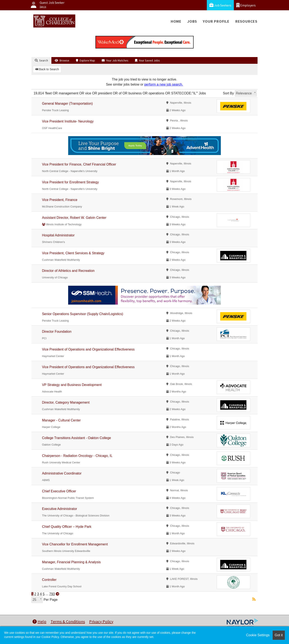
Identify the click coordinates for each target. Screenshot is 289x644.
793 (52, 594)
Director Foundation (57, 332)
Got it (279, 635)
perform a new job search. (164, 84)
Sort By (228, 93)
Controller (49, 580)
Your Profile (216, 21)
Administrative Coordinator (62, 473)
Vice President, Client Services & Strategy (73, 253)
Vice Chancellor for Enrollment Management (75, 544)
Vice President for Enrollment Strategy (70, 182)
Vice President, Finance (60, 200)
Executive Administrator (59, 509)
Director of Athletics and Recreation (68, 271)
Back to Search (47, 69)
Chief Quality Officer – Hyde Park (67, 527)
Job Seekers (220, 5)
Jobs (192, 21)
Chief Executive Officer (59, 491)
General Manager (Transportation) (67, 104)
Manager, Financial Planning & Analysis (71, 562)
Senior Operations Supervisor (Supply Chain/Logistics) (83, 314)
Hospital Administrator (58, 235)
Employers (246, 5)
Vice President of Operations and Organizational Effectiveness (88, 349)
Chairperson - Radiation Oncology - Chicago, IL (77, 456)
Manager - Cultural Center (61, 420)
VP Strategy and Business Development (72, 385)
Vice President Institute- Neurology (68, 121)
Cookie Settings (258, 635)
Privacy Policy (101, 621)
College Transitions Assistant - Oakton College (76, 438)
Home (176, 21)
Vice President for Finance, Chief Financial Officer (79, 164)
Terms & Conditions (68, 621)
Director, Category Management (66, 402)
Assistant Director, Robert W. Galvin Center (74, 218)
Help (39, 621)
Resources (246, 21)
